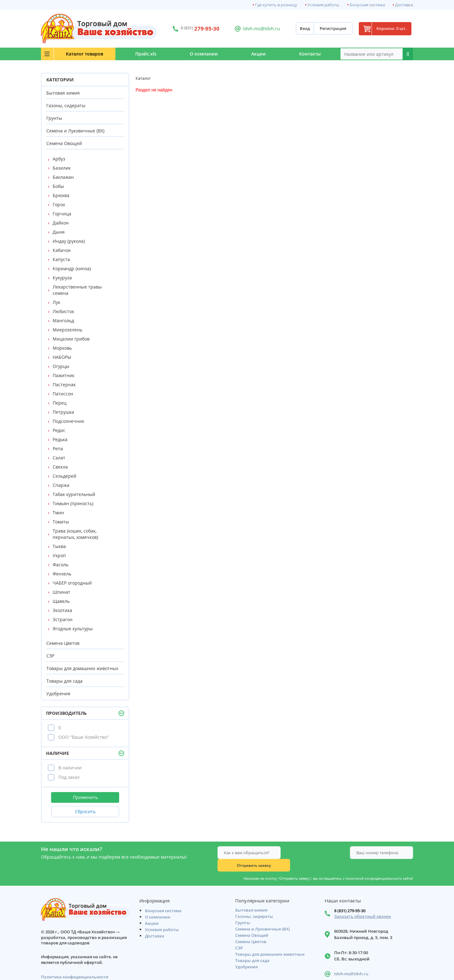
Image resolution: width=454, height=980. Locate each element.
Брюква (61, 195)
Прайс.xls (136, 54)
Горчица (62, 214)
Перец (60, 403)
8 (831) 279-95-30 (350, 899)
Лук (56, 302)
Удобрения (58, 694)
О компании (197, 54)
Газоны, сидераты (66, 105)
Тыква (59, 546)
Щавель (61, 601)
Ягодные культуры (73, 629)
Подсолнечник (68, 421)
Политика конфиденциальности (75, 966)
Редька (60, 439)
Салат (59, 458)
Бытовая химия (63, 93)
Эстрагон (63, 619)
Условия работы (323, 5)
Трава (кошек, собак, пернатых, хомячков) (75, 534)
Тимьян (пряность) (73, 503)
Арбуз (59, 159)
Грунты (54, 118)
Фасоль (61, 565)
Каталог (79, 54)
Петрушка (63, 412)
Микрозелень (67, 330)
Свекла (60, 467)
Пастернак (64, 385)
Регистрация (328, 29)
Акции (254, 54)
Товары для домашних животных (82, 668)
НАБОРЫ (62, 357)
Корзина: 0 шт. (389, 29)
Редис (59, 430)
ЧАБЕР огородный (72, 583)
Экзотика (62, 610)
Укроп (59, 555)
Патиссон (63, 394)
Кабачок (62, 250)
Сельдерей (64, 476)
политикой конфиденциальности (374, 866)
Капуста (61, 259)
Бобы (58, 186)
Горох (59, 204)
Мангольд (63, 321)
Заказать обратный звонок (363, 905)
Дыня (59, 232)
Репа (58, 449)
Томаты (61, 522)
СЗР (50, 656)
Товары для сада (64, 681)
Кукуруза (62, 278)
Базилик (62, 168)
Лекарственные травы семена (77, 290)
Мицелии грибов (71, 339)
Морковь (62, 348)
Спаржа (61, 485)
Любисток (63, 311)
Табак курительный (74, 494)
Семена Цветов (63, 643)
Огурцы (61, 366)
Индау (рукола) (69, 241)
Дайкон (61, 223)
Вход (300, 29)
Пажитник (64, 375)
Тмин (58, 513)
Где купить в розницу (276, 5)
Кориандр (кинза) (72, 268)
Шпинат (61, 592)
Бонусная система (367, 5)
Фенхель (62, 574)
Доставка (404, 5)
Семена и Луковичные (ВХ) (75, 131)
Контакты (309, 54)
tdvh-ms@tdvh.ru (258, 29)
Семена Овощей (64, 143)
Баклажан (63, 177)
